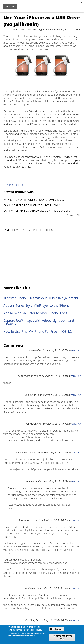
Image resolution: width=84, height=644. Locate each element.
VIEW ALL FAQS (74, 215)
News (16, 230)
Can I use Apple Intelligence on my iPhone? (32, 205)
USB (29, 230)
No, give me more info (62, 637)
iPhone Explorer (14, 185)
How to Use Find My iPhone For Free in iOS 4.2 (38, 331)
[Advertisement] (42, 259)
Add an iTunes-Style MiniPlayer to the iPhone (37, 306)
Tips (23, 230)
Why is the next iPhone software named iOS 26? (34, 200)
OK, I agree (56, 629)
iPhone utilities (43, 230)
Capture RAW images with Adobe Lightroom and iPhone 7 (39, 322)
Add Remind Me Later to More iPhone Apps (35, 313)
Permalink (76, 351)
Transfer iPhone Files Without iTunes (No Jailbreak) (41, 298)
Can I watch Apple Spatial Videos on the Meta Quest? (38, 211)
